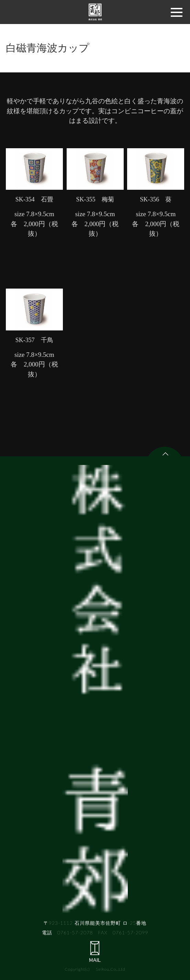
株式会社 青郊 (95, 12)
